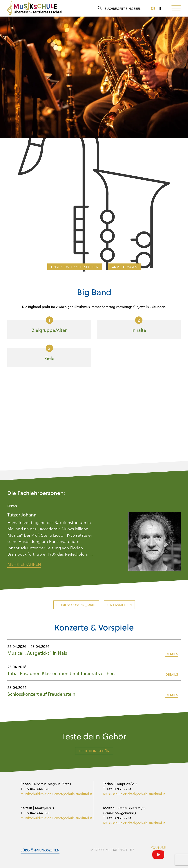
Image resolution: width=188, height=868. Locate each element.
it (160, 8)
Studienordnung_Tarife (76, 605)
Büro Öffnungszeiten (40, 850)
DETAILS (172, 654)
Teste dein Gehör (94, 751)
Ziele (49, 353)
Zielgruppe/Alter (49, 325)
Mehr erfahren (24, 564)
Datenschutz (123, 850)
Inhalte (139, 325)
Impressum (99, 850)
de (153, 8)
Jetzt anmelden (119, 605)
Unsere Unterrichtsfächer (75, 267)
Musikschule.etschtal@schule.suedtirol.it (134, 794)
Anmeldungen (125, 267)
